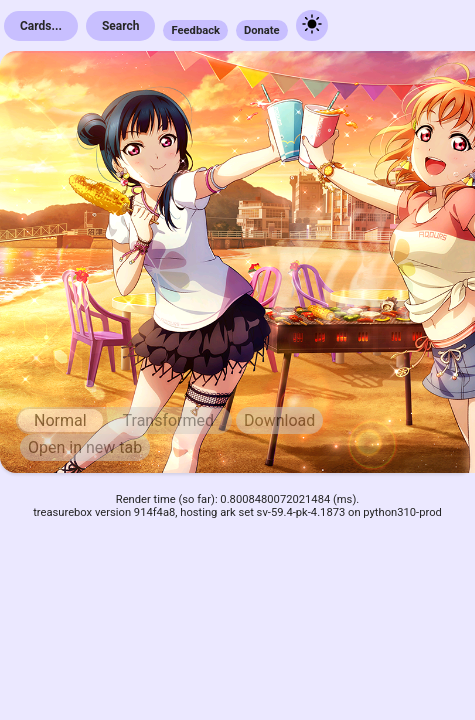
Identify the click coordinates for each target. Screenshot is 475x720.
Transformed (169, 420)
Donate (262, 30)
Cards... (41, 26)
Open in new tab (85, 447)
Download (279, 420)
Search (121, 26)
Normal (60, 420)
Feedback (195, 30)
